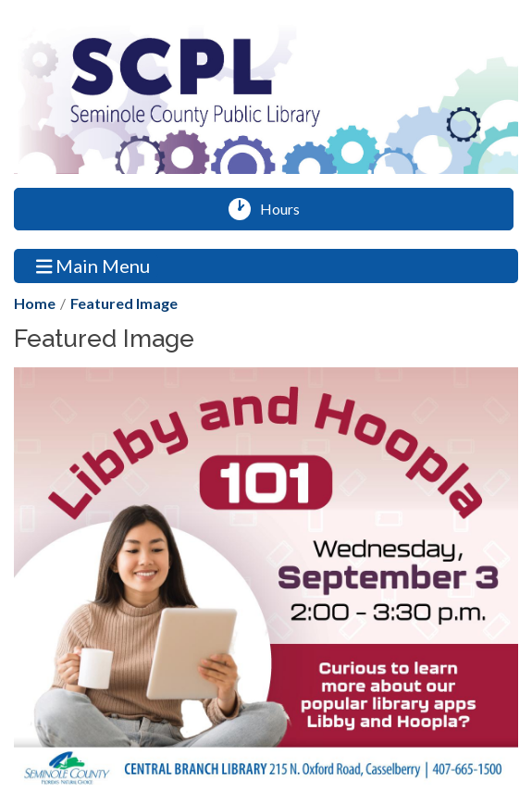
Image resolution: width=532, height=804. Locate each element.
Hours (286, 209)
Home (35, 303)
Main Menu (93, 265)
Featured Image (124, 303)
